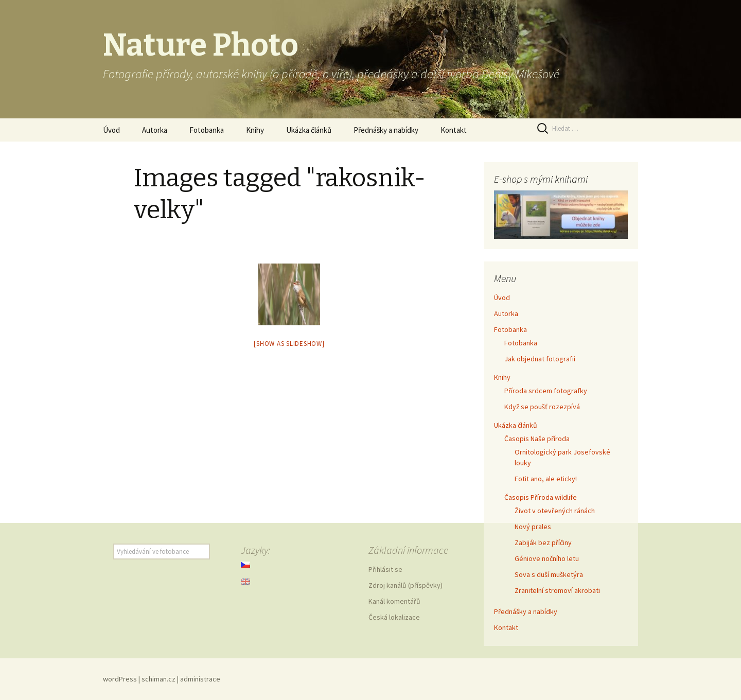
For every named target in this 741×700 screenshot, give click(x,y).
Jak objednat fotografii (540, 359)
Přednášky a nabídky (386, 130)
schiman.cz (158, 679)
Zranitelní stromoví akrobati (557, 590)
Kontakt (454, 130)
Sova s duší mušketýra (549, 574)
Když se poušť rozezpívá (542, 407)
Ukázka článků (309, 130)
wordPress (120, 679)
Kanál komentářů (394, 601)
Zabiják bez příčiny (543, 542)
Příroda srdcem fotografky (546, 391)
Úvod (111, 130)
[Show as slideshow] (289, 344)
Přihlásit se (385, 569)
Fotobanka (207, 130)
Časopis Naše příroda (537, 439)
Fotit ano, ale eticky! (546, 479)
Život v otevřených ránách (555, 511)
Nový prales (533, 527)
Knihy (255, 130)
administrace (200, 679)
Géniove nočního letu (547, 558)
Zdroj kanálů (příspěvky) (405, 585)
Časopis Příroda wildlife (541, 497)
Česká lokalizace (394, 617)
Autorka (155, 130)
